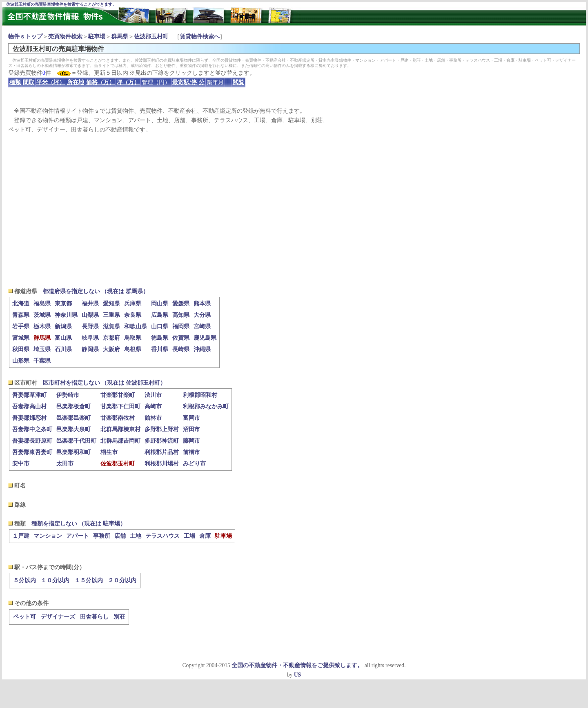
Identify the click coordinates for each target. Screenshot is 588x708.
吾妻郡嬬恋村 (29, 418)
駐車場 (97, 37)
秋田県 (21, 349)
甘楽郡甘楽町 (118, 395)
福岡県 (181, 326)
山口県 (160, 326)
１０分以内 (55, 580)
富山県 (63, 338)
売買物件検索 (65, 37)
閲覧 (238, 82)
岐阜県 (90, 338)
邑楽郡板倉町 (73, 406)
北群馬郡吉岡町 (120, 441)
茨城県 (42, 315)
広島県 (160, 315)
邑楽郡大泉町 (73, 429)
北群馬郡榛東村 (120, 429)
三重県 (111, 315)
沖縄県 (202, 349)
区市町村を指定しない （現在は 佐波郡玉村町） (104, 383)
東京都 (63, 304)
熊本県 (202, 304)
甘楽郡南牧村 (118, 418)
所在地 (76, 82)
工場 (189, 536)
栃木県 (42, 326)
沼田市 (192, 429)
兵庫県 (133, 304)
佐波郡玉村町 (151, 37)
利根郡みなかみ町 (206, 406)
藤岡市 (192, 441)
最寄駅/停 (185, 82)
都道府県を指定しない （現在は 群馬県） (96, 291)
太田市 (65, 464)
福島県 (42, 304)
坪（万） (128, 82)
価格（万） (100, 82)
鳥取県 (133, 338)
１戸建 (21, 536)
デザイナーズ (58, 617)
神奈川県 (66, 315)
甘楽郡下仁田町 (120, 406)
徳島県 (160, 338)
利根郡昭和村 (200, 395)
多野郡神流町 (162, 441)
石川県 (63, 349)
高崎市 (153, 406)
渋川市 (153, 395)
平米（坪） (51, 82)
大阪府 (111, 349)
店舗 (120, 536)
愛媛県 (181, 304)
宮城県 (21, 338)
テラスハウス (163, 536)
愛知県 (111, 304)
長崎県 (181, 349)
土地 (136, 536)
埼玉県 (42, 349)
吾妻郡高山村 (29, 406)
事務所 (102, 536)
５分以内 (24, 580)
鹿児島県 (205, 338)
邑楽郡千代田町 (76, 441)
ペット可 (24, 617)
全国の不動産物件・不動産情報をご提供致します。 (297, 665)
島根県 (133, 349)
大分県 (202, 315)
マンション (48, 536)
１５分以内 (89, 580)
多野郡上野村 (162, 429)
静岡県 (90, 349)
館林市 (153, 418)
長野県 (90, 326)
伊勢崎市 (68, 395)
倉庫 (205, 536)
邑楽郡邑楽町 (73, 418)
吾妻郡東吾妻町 (32, 452)
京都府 (111, 338)
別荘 (119, 617)
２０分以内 (122, 580)
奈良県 (133, 315)
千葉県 (42, 361)
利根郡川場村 (162, 464)
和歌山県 (136, 326)
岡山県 (160, 304)
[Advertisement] (294, 211)
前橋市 (192, 452)
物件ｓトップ (25, 37)
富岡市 (192, 418)
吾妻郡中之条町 (32, 429)
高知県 (181, 315)
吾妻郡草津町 (29, 395)
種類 (15, 82)
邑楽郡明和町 (73, 452)
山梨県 (90, 315)
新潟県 (63, 326)
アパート (78, 536)
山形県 (21, 361)
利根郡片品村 (162, 452)
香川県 (160, 349)
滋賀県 (111, 326)
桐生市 (109, 452)
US (297, 675)
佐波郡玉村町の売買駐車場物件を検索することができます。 (61, 4)
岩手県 (21, 326)
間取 (29, 82)
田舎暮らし (94, 617)
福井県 (90, 304)
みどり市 (194, 464)
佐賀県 (181, 338)
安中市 (21, 464)
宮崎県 (202, 326)
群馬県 (120, 37)
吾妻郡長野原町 (32, 441)
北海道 (21, 304)
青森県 (21, 315)
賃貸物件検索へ (200, 37)
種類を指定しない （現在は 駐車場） (79, 524)
